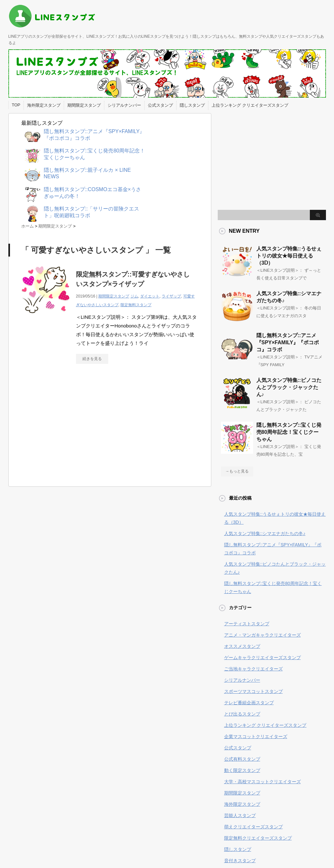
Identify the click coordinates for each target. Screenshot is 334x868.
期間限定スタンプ (84, 105)
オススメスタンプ (242, 646)
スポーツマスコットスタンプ (253, 691)
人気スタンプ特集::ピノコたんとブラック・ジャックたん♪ (289, 387)
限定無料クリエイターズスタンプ (258, 838)
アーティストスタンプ (247, 624)
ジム (134, 296)
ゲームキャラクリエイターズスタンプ (262, 658)
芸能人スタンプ (240, 815)
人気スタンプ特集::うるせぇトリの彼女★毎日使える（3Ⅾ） (289, 256)
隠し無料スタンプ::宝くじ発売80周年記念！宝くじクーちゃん (289, 432)
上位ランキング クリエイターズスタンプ (250, 105)
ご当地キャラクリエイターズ (253, 669)
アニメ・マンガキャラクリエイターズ (262, 635)
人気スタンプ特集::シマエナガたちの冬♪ (265, 533)
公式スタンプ (160, 105)
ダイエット (150, 296)
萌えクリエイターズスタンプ (253, 827)
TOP (16, 105)
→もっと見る (237, 471)
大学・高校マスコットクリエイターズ (262, 782)
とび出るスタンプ (242, 714)
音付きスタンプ (240, 861)
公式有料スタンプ (242, 759)
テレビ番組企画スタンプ (249, 703)
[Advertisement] (75, 428)
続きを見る (92, 359)
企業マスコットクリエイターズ (256, 736)
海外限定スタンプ (44, 105)
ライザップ (171, 296)
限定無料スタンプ (136, 305)
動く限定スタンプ (242, 770)
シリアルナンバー (124, 105)
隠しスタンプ (192, 105)
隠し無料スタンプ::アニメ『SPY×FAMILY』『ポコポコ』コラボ (288, 342)
